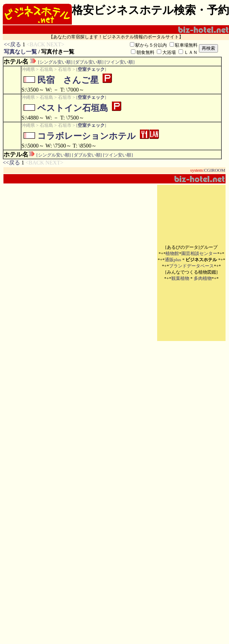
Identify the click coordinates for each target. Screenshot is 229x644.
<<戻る (12, 44)
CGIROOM (215, 170)
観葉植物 (180, 278)
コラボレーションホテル (87, 136)
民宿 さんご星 (68, 80)
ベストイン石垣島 (73, 108)
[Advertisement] (78, 263)
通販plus (173, 260)
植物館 (172, 253)
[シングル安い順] (55, 62)
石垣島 (46, 69)
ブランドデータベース (191, 266)
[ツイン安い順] (120, 62)
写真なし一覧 (20, 52)
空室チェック (91, 69)
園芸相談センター (199, 253)
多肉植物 (203, 278)
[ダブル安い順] (89, 62)
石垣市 (65, 69)
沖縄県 (28, 69)
